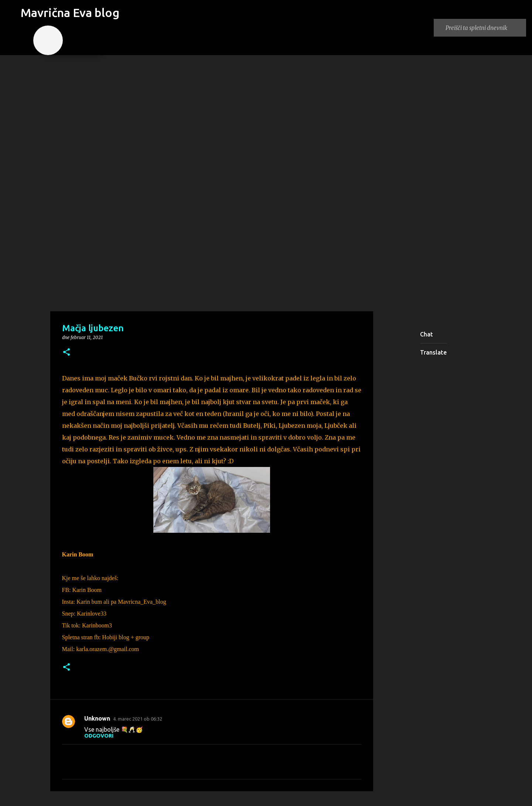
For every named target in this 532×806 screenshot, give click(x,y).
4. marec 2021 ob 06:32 (138, 719)
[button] (66, 353)
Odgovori (99, 736)
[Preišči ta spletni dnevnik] (484, 28)
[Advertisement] (266, 253)
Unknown (97, 718)
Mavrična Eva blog (70, 13)
